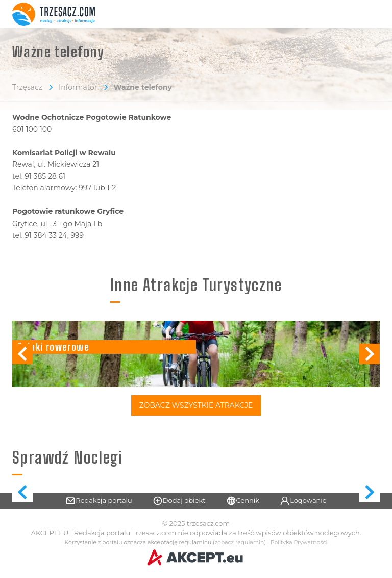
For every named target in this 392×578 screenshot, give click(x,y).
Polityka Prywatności (299, 543)
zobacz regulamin (240, 543)
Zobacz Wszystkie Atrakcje (196, 405)
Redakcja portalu (99, 501)
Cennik (243, 501)
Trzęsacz (27, 87)
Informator (78, 87)
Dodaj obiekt (179, 501)
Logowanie (303, 501)
